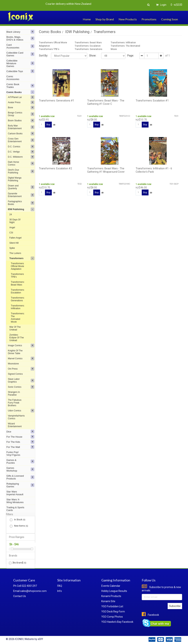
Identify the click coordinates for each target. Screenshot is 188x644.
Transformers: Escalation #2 (55, 168)
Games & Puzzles (20, 461)
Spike (12, 248)
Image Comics (21, 345)
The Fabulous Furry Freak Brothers (15, 403)
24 (11, 214)
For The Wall (20, 447)
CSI (11, 233)
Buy (48, 124)
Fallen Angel (15, 238)
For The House (20, 437)
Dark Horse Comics (21, 163)
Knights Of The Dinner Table (15, 352)
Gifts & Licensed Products (20, 477)
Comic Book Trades (20, 86)
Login (161, 5)
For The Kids (20, 442)
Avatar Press (21, 102)
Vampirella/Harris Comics (16, 417)
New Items (20, 526)
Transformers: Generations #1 (57, 101)
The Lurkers (15, 253)
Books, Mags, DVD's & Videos (20, 38)
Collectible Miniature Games (20, 63)
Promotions (149, 19)
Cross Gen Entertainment (21, 140)
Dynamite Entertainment (21, 195)
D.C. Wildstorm (21, 157)
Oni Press (21, 369)
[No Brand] (18, 563)
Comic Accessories (13, 78)
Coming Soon (170, 19)
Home (87, 19)
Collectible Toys (20, 71)
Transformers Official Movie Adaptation (17, 266)
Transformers (22, 258)
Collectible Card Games (20, 54)
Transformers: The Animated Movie (18, 318)
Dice (20, 432)
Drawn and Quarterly (21, 187)
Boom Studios (21, 121)
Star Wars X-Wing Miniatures (15, 501)
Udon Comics (21, 411)
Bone (21, 108)
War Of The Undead (15, 328)
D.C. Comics (21, 147)
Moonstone (13, 364)
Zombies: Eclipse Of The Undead (17, 338)
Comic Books (20, 92)
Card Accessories (20, 46)
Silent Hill (14, 243)
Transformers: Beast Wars (18, 283)
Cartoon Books (21, 134)
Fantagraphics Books (21, 203)
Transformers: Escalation (18, 291)
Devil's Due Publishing (21, 171)
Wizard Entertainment (15, 425)
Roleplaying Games (20, 485)
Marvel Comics (21, 359)
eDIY (40, 639)
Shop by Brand (105, 19)
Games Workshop (20, 469)
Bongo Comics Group (21, 114)
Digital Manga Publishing (15, 179)
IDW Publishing (21, 209)
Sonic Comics (21, 387)
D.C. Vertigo (21, 152)
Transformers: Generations (18, 299)
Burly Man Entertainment (21, 127)
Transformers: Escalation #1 (152, 101)
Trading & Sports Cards (15, 509)
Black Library (20, 32)
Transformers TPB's (17, 275)
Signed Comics (15, 374)
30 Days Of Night (15, 221)
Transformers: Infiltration (18, 307)
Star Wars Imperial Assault (15, 493)
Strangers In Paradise (14, 393)
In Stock (19, 520)
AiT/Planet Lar (21, 97)
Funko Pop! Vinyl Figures (13, 454)
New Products (128, 19)
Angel (12, 228)
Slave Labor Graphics (21, 380)
